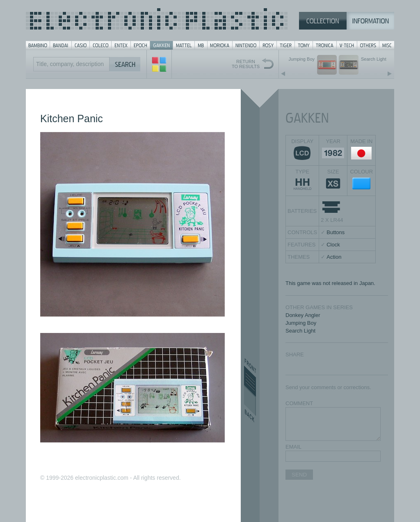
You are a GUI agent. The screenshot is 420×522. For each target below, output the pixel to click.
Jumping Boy (301, 323)
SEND (299, 475)
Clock (333, 245)
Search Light (300, 331)
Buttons (336, 232)
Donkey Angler (303, 315)
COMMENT (299, 403)
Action (334, 257)
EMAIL (293, 447)
